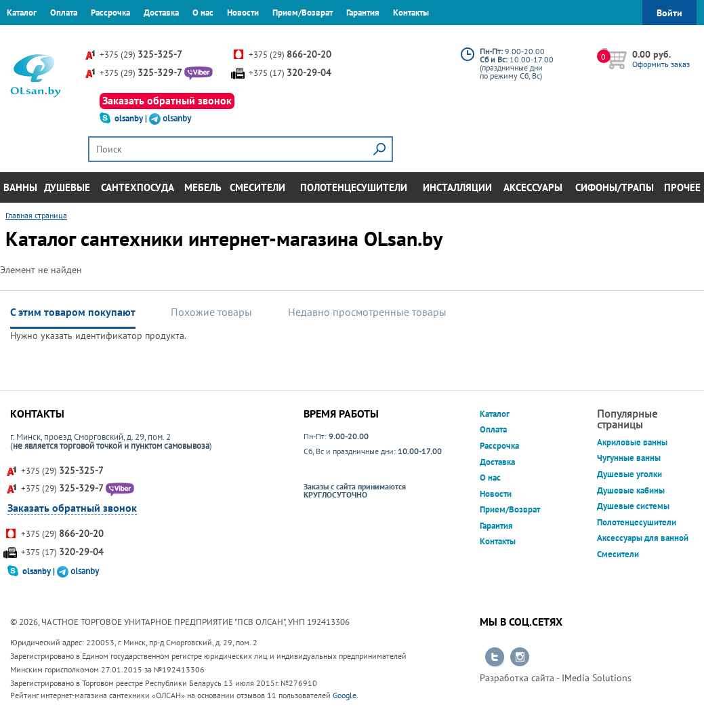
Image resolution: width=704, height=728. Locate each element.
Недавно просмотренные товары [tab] (367, 312)
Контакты (411, 13)
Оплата (64, 13)
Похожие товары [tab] (211, 312)
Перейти (495, 658)
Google (345, 695)
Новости (243, 13)
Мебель (203, 187)
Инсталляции (457, 187)
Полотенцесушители (354, 187)
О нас (203, 13)
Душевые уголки (629, 474)
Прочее (682, 187)
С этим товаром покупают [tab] (73, 312)
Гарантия (363, 13)
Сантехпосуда (138, 187)
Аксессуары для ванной (643, 538)
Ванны (20, 187)
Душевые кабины (631, 490)
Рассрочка (110, 13)
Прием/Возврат (303, 13)
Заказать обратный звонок (167, 100)
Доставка (161, 13)
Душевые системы (633, 506)
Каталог (22, 13)
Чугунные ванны (629, 458)
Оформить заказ (661, 64)
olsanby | (132, 118)
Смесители (257, 187)
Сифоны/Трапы (615, 187)
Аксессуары (533, 187)
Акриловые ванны (632, 442)
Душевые (67, 187)
